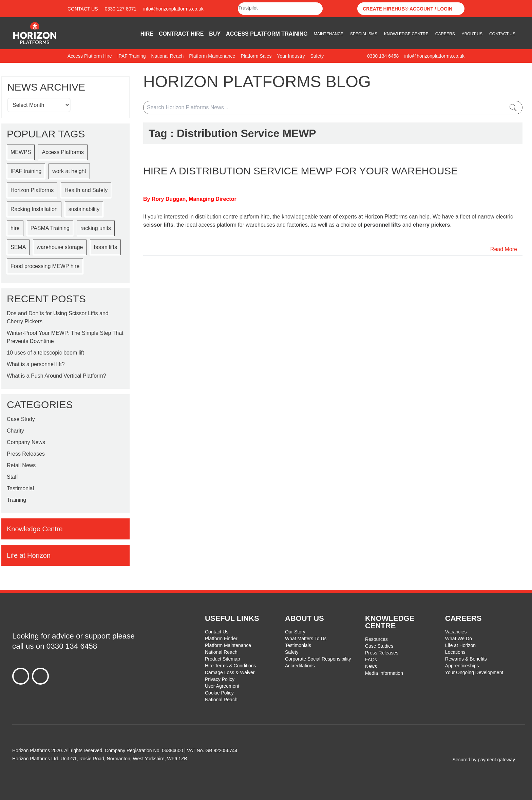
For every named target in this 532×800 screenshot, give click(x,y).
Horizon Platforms (32, 190)
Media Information (384, 673)
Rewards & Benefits (466, 659)
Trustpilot (248, 8)
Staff (12, 477)
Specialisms (364, 34)
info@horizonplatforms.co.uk (173, 9)
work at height (69, 171)
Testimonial (20, 488)
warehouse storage (60, 247)
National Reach (221, 652)
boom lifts (105, 247)
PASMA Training (50, 228)
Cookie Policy (219, 693)
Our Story (295, 632)
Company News (26, 442)
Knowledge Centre (406, 34)
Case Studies (379, 646)
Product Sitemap (223, 659)
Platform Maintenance (228, 645)
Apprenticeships (462, 666)
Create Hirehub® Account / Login (407, 9)
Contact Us (83, 9)
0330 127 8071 (121, 9)
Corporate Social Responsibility (318, 659)
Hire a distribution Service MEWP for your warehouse (300, 171)
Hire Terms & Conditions (231, 666)
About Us (472, 34)
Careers (445, 34)
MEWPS (21, 152)
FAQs (371, 660)
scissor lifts (158, 225)
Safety (292, 652)
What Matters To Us (306, 639)
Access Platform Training (267, 34)
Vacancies (456, 632)
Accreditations (300, 666)
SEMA (18, 247)
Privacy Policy (220, 679)
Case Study (21, 419)
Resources (376, 639)
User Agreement (222, 686)
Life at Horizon (460, 645)
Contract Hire (181, 34)
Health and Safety (86, 190)
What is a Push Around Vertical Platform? (56, 376)
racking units (96, 228)
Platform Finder (221, 639)
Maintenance (329, 34)
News (371, 666)
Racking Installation (34, 209)
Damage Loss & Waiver (230, 672)
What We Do (459, 639)
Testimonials (298, 645)
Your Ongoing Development (474, 672)
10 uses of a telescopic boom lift (45, 353)
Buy (215, 34)
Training (16, 500)
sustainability (84, 209)
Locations (455, 652)
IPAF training (26, 171)
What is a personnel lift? (36, 364)
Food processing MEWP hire (45, 266)
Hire (147, 34)
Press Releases (26, 454)
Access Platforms (63, 152)
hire (15, 228)
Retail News (21, 465)
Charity (15, 431)
